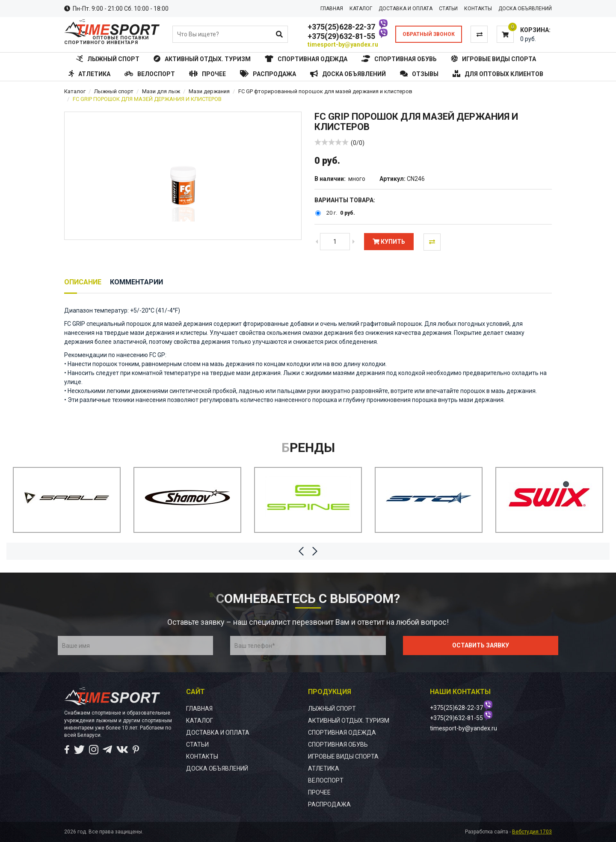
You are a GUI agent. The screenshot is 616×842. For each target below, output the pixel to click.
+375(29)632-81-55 (341, 36)
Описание (83, 282)
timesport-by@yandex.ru (343, 44)
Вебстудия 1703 (532, 832)
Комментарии (136, 282)
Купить (389, 242)
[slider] (332, 142)
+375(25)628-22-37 (341, 27)
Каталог (75, 91)
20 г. (332, 213)
